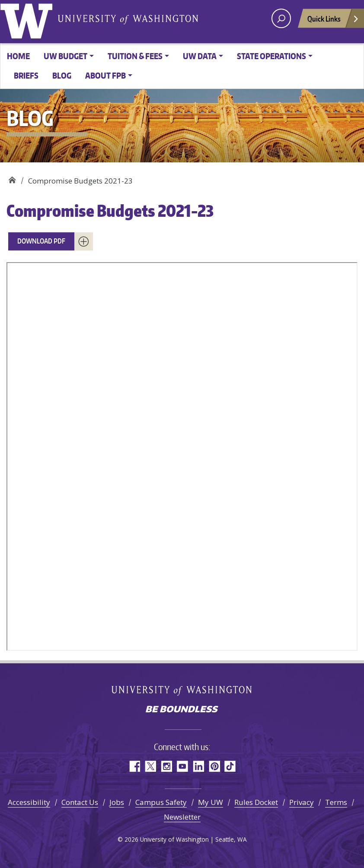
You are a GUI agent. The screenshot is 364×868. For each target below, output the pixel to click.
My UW (211, 802)
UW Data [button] (200, 56)
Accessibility (29, 802)
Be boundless (182, 710)
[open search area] (281, 18)
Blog (62, 75)
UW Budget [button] (65, 56)
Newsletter (182, 817)
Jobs (117, 802)
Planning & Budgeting (12, 178)
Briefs (26, 75)
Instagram (166, 766)
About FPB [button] (105, 75)
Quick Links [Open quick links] (333, 21)
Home (18, 56)
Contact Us (80, 802)
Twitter (150, 766)
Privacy (302, 802)
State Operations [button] (271, 56)
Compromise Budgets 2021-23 (110, 211)
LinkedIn (198, 766)
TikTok (230, 766)
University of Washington (28, 19)
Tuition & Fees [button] (135, 56)
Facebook (134, 766)
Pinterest (214, 766)
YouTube (182, 766)
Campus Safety (161, 802)
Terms (336, 802)
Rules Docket (256, 802)
